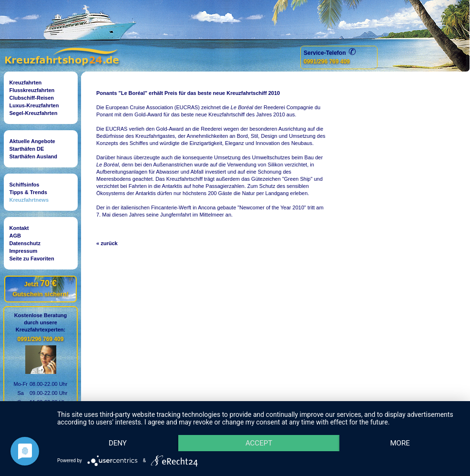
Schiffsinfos (25, 185)
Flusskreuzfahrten (32, 90)
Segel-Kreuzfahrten (34, 113)
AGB (15, 236)
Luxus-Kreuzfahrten (34, 105)
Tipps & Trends (28, 192)
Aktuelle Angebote (32, 141)
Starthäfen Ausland (33, 156)
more (400, 443)
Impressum (24, 251)
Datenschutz (25, 243)
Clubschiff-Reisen (32, 98)
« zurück (107, 243)
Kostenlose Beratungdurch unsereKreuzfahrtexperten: (41, 322)
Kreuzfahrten (26, 83)
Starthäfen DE (27, 149)
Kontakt (19, 228)
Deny (118, 443)
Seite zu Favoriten (32, 259)
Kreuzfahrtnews (29, 200)
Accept (259, 443)
